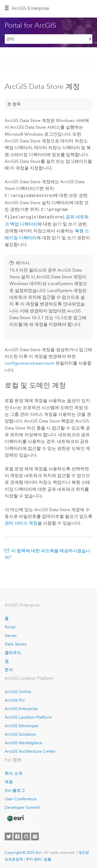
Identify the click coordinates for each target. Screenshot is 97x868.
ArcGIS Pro (15, 699)
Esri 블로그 (15, 789)
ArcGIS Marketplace (23, 741)
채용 (9, 781)
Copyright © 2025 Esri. (24, 851)
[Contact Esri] (35, 835)
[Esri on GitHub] (26, 835)
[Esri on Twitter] (9, 835)
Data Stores (16, 643)
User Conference (21, 798)
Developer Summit (22, 806)
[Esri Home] (15, 817)
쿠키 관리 (33, 858)
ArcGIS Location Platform (28, 716)
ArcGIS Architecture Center (30, 750)
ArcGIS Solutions (20, 733)
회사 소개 (13, 772)
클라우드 (13, 651)
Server (11, 634)
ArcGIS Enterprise (30, 8)
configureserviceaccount (29, 362)
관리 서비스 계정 (21, 521)
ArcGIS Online (18, 690)
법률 (48, 858)
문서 (9, 668)
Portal (10, 626)
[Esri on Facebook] (17, 835)
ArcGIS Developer (22, 724)
